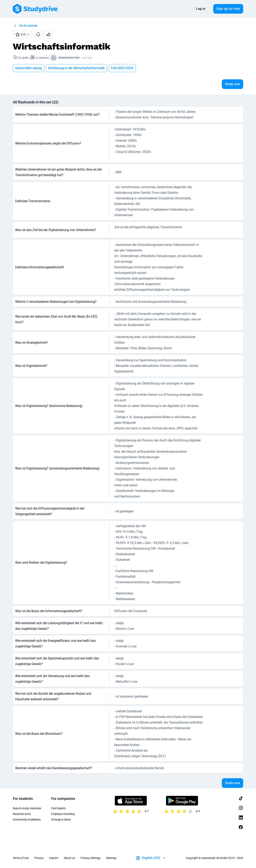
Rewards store (22, 814)
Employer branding (63, 814)
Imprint (54, 858)
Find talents (58, 808)
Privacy (39, 858)
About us (69, 858)
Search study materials (27, 808)
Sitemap (111, 858)
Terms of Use (21, 858)
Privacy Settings (91, 858)
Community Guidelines (27, 820)
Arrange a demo (61, 820)
